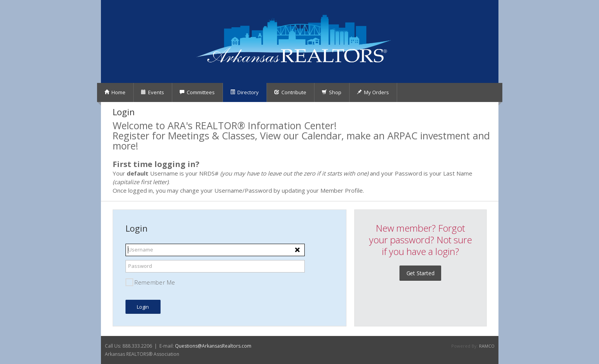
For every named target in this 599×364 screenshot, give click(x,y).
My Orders (373, 92)
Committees (197, 92)
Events (152, 92)
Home (115, 92)
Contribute (290, 92)
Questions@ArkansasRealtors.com (213, 346)
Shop (331, 92)
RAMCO (487, 346)
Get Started (421, 273)
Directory (244, 92)
